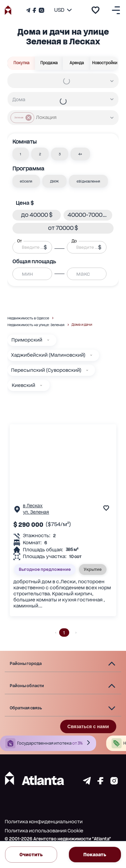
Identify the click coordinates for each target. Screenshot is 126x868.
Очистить (31, 855)
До (74, 241)
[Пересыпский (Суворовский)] (87, 370)
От (19, 241)
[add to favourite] (95, 10)
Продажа (49, 63)
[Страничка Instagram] (41, 10)
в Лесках (33, 506)
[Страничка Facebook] (34, 10)
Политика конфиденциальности (44, 822)
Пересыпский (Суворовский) (46, 370)
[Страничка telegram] (87, 783)
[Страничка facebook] (100, 783)
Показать (95, 855)
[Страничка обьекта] (17, 511)
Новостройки (104, 63)
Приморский (27, 340)
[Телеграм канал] (29, 10)
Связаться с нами (88, 726)
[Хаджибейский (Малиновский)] (91, 355)
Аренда (77, 63)
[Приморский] (48, 340)
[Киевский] (41, 385)
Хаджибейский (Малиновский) (48, 355)
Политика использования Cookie (44, 831)
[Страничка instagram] (114, 783)
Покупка (21, 63)
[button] (21, 154)
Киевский (24, 385)
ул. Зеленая (36, 512)
